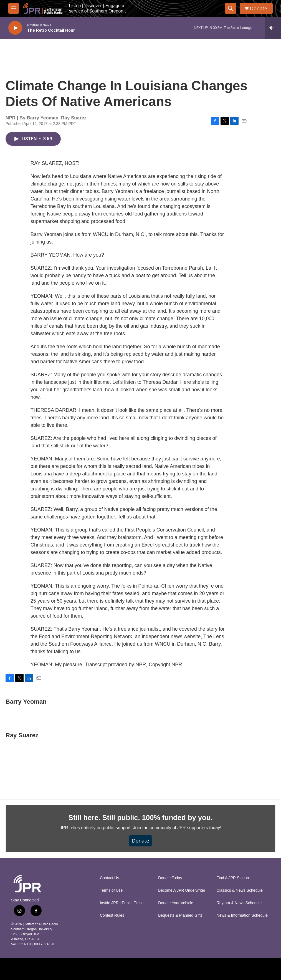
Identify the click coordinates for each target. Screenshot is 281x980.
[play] (15, 28)
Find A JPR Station (233, 878)
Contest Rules (112, 915)
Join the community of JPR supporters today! (177, 828)
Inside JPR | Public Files (121, 903)
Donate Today (170, 878)
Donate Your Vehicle (176, 903)
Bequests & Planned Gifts (180, 915)
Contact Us (109, 878)
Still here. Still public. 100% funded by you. (141, 818)
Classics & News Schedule (240, 890)
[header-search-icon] (231, 8)
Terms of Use (111, 890)
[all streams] (273, 28)
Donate (259, 8)
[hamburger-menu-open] (14, 8)
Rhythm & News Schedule (239, 903)
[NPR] (84, 969)
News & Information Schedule (242, 915)
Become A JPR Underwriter (182, 890)
